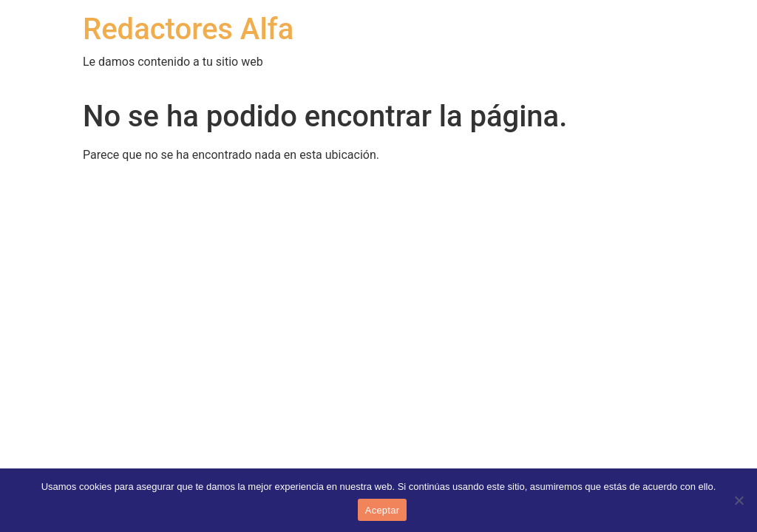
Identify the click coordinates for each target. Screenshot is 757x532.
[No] (739, 500)
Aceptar (383, 510)
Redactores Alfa (188, 29)
